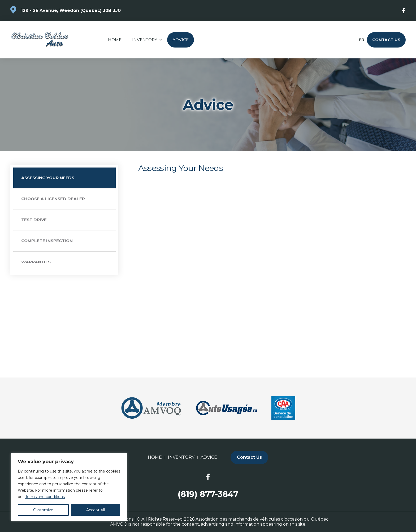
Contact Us (386, 40)
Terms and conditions (45, 497)
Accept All (96, 510)
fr (361, 40)
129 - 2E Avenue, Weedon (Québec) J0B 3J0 (71, 10)
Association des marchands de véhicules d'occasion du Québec (262, 519)
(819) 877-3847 (208, 494)
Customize (43, 510)
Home (115, 40)
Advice (181, 40)
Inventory (145, 40)
